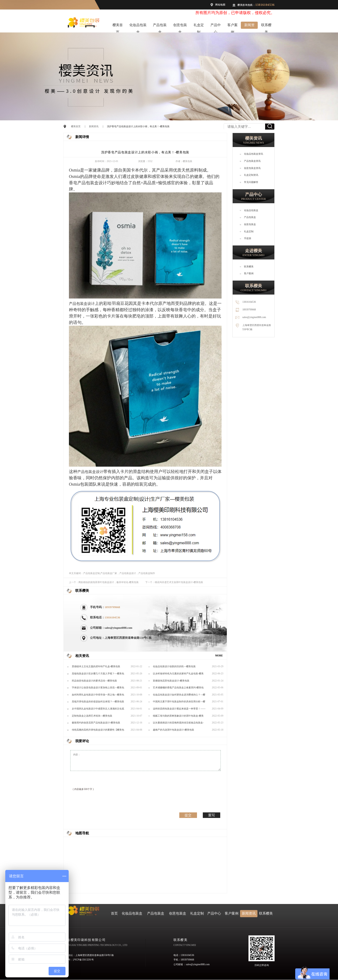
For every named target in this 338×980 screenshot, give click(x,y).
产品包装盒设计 (92, 183)
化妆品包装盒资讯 (253, 154)
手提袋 (248, 238)
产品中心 (216, 26)
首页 (114, 913)
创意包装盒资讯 (252, 168)
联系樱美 (266, 26)
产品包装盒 (160, 26)
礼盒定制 (199, 26)
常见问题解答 (251, 182)
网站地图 (220, 5)
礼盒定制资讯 (251, 175)
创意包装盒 (180, 26)
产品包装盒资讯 (252, 161)
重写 (212, 815)
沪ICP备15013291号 (83, 960)
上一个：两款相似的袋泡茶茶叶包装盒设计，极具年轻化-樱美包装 (104, 582)
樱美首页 (118, 26)
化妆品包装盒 (138, 26)
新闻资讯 (249, 26)
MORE (219, 656)
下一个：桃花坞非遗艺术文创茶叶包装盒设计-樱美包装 (174, 582)
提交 (188, 815)
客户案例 (233, 26)
